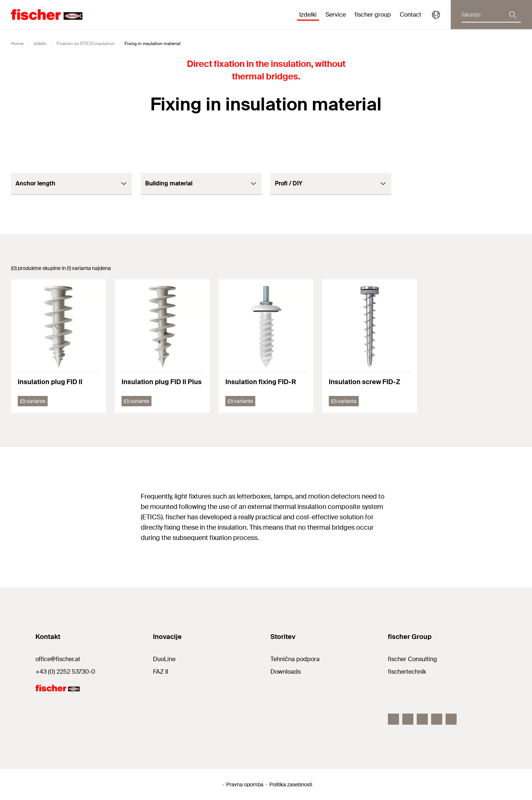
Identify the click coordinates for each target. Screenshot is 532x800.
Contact (410, 15)
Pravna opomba (245, 784)
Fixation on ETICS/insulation (86, 44)
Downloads (286, 672)
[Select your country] (436, 15)
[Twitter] (437, 719)
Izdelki (40, 44)
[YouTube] (451, 719)
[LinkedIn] (422, 719)
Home (17, 44)
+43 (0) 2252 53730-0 (65, 672)
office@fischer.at (58, 659)
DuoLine (164, 659)
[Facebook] (393, 719)
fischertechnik (407, 672)
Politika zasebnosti (291, 784)
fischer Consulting (412, 659)
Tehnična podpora (295, 659)
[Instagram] (408, 719)
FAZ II (161, 672)
